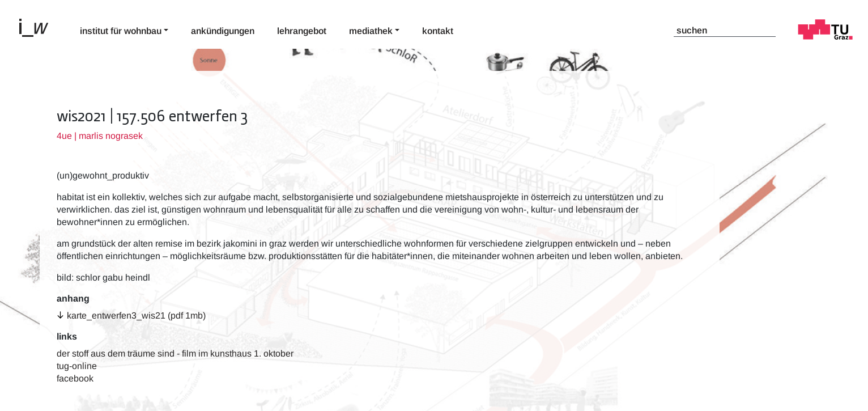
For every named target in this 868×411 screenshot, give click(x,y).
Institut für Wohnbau (121, 31)
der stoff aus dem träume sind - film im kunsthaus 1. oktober (175, 353)
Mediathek (371, 31)
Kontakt (438, 31)
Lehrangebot (302, 31)
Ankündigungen (223, 31)
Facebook (75, 378)
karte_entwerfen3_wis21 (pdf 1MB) (136, 315)
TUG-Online (77, 366)
